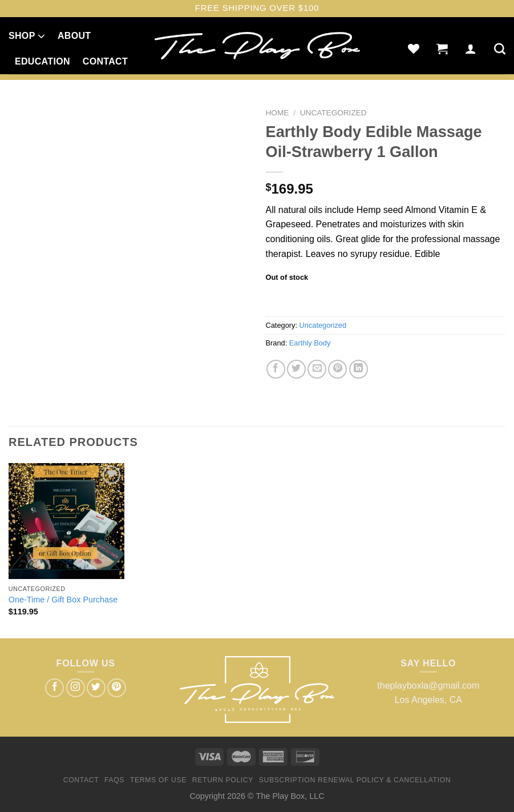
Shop (27, 36)
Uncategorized (333, 113)
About (74, 36)
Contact (105, 61)
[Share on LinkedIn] (359, 369)
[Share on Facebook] (276, 369)
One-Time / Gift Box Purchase (63, 600)
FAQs (114, 780)
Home (278, 113)
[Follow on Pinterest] (117, 688)
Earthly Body (310, 343)
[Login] (471, 49)
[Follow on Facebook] (54, 688)
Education (43, 61)
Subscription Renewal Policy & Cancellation (355, 780)
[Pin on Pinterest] (337, 369)
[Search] (500, 49)
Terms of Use (158, 780)
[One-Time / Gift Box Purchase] (66, 521)
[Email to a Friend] (317, 369)
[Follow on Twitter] (96, 688)
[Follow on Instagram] (76, 688)
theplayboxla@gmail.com (428, 686)
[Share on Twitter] (296, 369)
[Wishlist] (414, 49)
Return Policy (223, 780)
